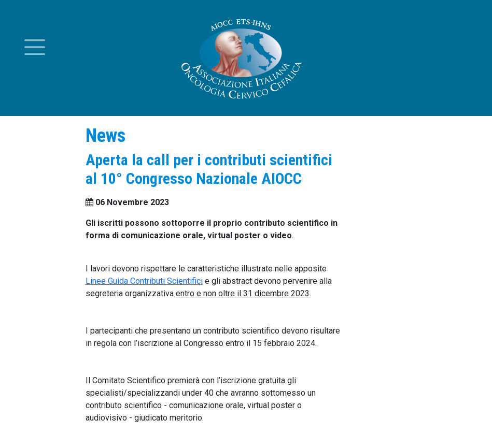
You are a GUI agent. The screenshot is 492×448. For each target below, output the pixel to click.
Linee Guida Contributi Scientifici (144, 281)
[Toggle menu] (35, 47)
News (106, 135)
